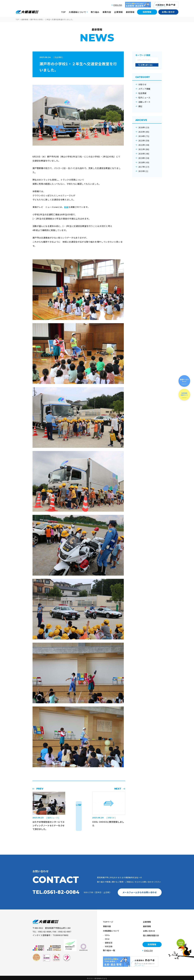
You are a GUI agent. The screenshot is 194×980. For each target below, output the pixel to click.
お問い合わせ (168, 12)
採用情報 (147, 12)
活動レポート (144, 102)
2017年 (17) (144, 167)
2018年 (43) (144, 162)
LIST (79, 805)
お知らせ (142, 84)
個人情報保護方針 (151, 934)
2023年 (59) (144, 141)
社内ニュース (144, 98)
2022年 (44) (144, 145)
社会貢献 (142, 93)
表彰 (140, 106)
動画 (66, 207)
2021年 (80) (144, 149)
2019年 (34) (144, 158)
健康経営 (109, 942)
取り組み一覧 (109, 949)
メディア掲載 (144, 89)
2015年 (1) (143, 171)
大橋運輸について (111, 930)
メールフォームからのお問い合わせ (140, 892)
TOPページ (108, 922)
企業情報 (118, 12)
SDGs (107, 934)
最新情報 (130, 12)
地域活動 (109, 945)
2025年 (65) (144, 132)
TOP (63, 12)
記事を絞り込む (147, 65)
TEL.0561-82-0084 (56, 892)
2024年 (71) (144, 136)
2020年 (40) (144, 154)
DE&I (107, 938)
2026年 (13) (144, 127)
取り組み (95, 12)
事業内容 (107, 12)
